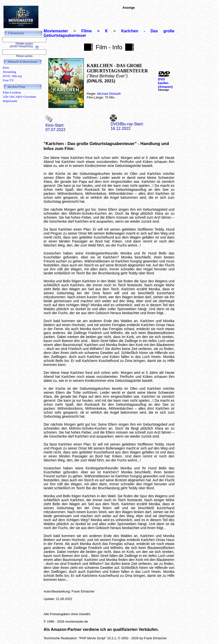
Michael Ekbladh (109, 94)
